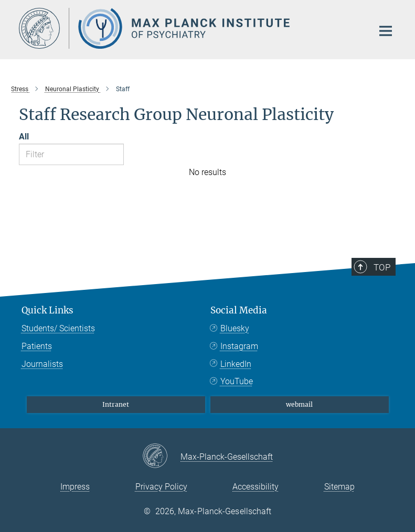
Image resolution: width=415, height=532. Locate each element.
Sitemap (339, 487)
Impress (75, 487)
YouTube (237, 381)
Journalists (42, 364)
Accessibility (256, 487)
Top (382, 267)
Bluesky (235, 328)
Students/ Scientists (58, 328)
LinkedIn (236, 364)
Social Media (239, 310)
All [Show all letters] (24, 137)
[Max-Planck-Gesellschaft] (161, 457)
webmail (299, 404)
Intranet (116, 404)
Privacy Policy (161, 487)
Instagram (239, 346)
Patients (37, 346)
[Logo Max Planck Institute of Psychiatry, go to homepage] (189, 28)
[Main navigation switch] (386, 31)
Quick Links (47, 310)
